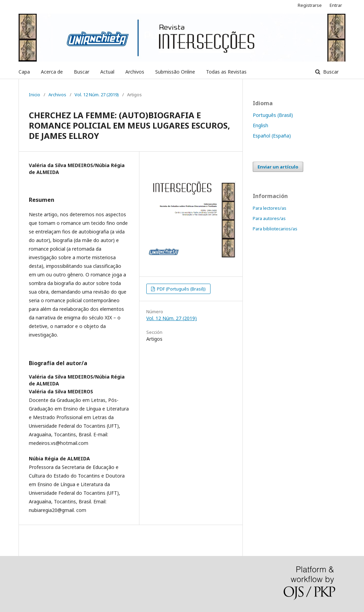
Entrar (336, 5)
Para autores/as (269, 218)
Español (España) (272, 136)
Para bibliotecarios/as (275, 229)
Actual (107, 72)
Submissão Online (175, 72)
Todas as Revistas (226, 72)
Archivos (135, 72)
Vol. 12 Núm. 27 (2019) (97, 95)
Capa (24, 72)
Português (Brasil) (273, 115)
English (260, 125)
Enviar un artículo (278, 167)
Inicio (35, 95)
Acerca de (52, 72)
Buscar (82, 72)
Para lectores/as (270, 208)
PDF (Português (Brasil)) (181, 289)
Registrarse (310, 5)
